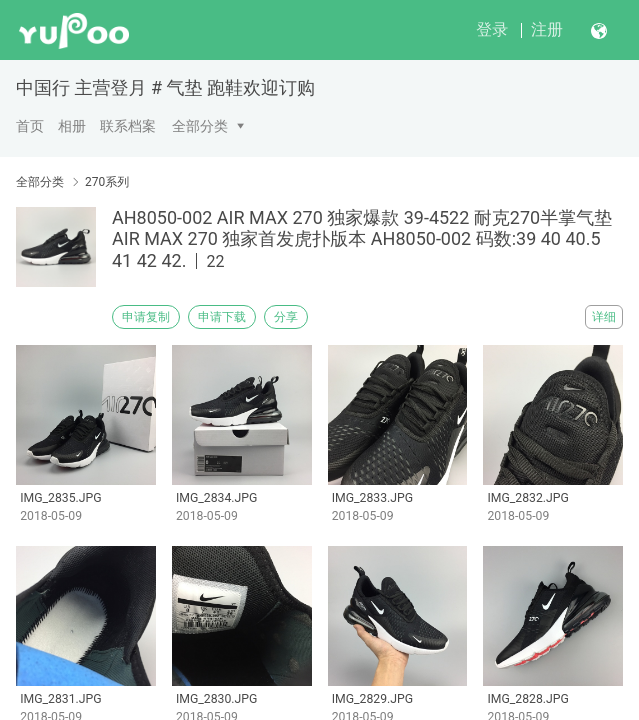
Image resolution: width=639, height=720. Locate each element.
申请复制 (146, 317)
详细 (604, 317)
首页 (30, 126)
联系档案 (128, 126)
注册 (547, 29)
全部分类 (200, 126)
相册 (72, 126)
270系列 (107, 182)
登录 (492, 29)
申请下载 (222, 317)
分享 (286, 317)
